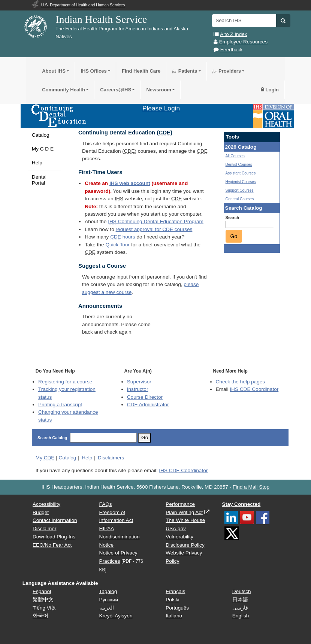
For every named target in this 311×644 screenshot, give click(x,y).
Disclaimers (111, 458)
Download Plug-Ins (54, 537)
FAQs (106, 504)
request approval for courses (154, 229)
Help (37, 163)
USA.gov (176, 528)
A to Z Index (234, 34)
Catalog (41, 135)
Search (233, 218)
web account (130, 183)
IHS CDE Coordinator (254, 389)
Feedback (232, 50)
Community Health (64, 90)
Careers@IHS (116, 90)
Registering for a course (65, 382)
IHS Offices (93, 71)
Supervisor (139, 382)
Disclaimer (44, 528)
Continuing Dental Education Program (156, 221)
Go (234, 236)
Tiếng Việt (44, 608)
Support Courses (240, 190)
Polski (172, 600)
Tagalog (108, 591)
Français (175, 591)
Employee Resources (243, 42)
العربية (107, 608)
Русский (109, 600)
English (241, 616)
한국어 (40, 616)
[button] (283, 21)
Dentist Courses (239, 165)
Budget (41, 512)
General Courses (240, 199)
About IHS (54, 71)
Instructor (138, 389)
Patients (185, 71)
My (45, 458)
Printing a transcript (60, 405)
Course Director (145, 397)
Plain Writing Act (184, 512)
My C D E (43, 149)
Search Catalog (52, 438)
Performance (180, 504)
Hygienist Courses (241, 182)
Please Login (161, 108)
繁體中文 (43, 600)
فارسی (240, 608)
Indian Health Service (101, 19)
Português (177, 608)
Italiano (174, 616)
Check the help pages (241, 382)
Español (42, 591)
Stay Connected (241, 504)
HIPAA (107, 528)
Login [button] (270, 90)
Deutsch (242, 591)
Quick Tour (117, 245)
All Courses (235, 156)
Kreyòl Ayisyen (116, 616)
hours (123, 237)
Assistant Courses (241, 173)
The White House (185, 520)
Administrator (148, 405)
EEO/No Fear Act (52, 545)
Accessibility (46, 504)
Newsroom (158, 90)
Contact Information (55, 520)
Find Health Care (141, 71)
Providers (227, 71)
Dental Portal (39, 180)
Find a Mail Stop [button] (251, 487)
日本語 (240, 600)
